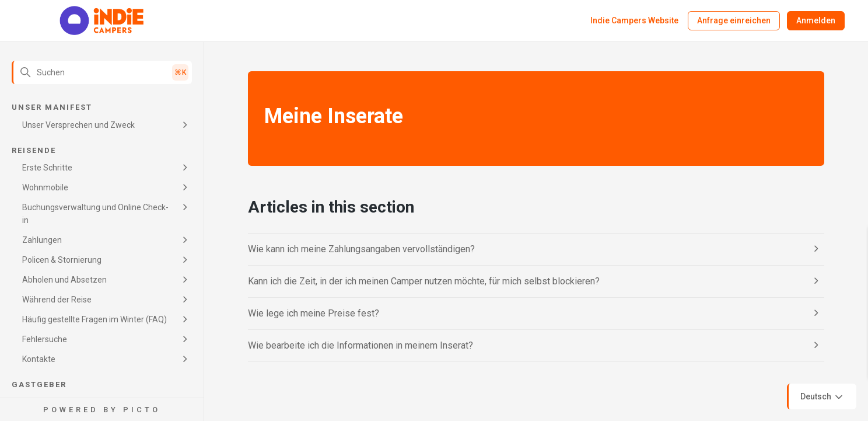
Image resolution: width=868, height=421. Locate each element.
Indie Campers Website (634, 20)
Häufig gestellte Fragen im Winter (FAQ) (94, 319)
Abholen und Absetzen (64, 280)
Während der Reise (57, 300)
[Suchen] (102, 72)
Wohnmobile (45, 187)
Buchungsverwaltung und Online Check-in (95, 214)
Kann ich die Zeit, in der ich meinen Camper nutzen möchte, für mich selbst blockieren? (424, 281)
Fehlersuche (45, 339)
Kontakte (39, 359)
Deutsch (822, 397)
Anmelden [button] (816, 20)
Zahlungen (42, 240)
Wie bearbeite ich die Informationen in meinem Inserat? (360, 345)
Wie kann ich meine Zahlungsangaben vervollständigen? (361, 249)
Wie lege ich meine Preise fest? (314, 313)
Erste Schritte (47, 168)
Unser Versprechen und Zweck (78, 125)
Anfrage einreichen (734, 20)
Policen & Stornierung (62, 260)
